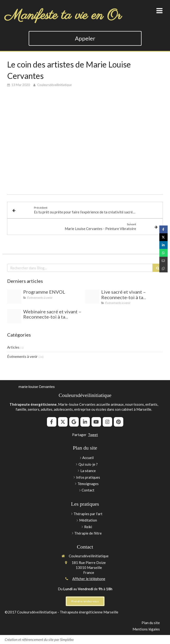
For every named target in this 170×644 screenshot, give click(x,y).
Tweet (93, 435)
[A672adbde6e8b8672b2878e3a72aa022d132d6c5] (14, 297)
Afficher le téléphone (89, 579)
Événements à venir (22, 356)
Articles (13, 347)
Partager (79, 435)
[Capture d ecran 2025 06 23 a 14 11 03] (92, 297)
